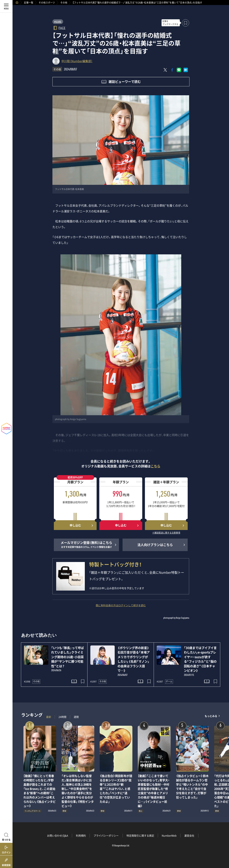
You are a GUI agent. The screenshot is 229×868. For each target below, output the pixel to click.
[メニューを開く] (6, 6)
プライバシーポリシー (106, 835)
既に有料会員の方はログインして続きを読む (121, 605)
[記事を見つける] (6, 836)
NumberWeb (169, 835)
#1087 (160, 682)
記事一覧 (29, 2)
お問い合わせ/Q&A (58, 835)
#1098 (27, 682)
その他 (64, 2)
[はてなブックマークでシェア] (186, 70)
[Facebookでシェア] (172, 70)
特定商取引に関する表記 (140, 835)
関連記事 (224, 851)
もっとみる (211, 716)
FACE (62, 28)
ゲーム (169, 681)
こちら (155, 466)
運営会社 (189, 835)
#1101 (58, 22)
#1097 (93, 682)
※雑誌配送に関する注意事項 (166, 533)
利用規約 (81, 835)
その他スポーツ (47, 2)
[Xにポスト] (165, 70)
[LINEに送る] (179, 70)
